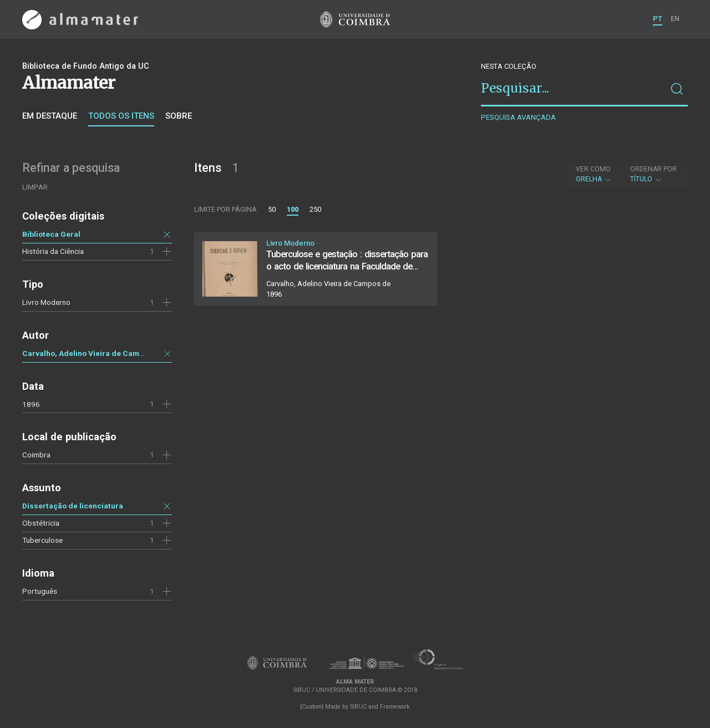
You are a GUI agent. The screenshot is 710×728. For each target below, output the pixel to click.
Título (653, 174)
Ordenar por (653, 169)
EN (675, 19)
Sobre (179, 116)
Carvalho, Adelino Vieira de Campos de (93, 353)
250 (315, 209)
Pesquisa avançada (518, 117)
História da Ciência (53, 251)
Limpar (35, 187)
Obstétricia (41, 523)
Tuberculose (42, 540)
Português (40, 591)
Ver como (593, 169)
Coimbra (36, 455)
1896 (31, 404)
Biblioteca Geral (51, 234)
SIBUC (358, 707)
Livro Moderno (46, 302)
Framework (395, 707)
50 (272, 209)
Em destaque (50, 116)
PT (658, 19)
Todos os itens (121, 116)
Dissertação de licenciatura (73, 506)
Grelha (594, 174)
